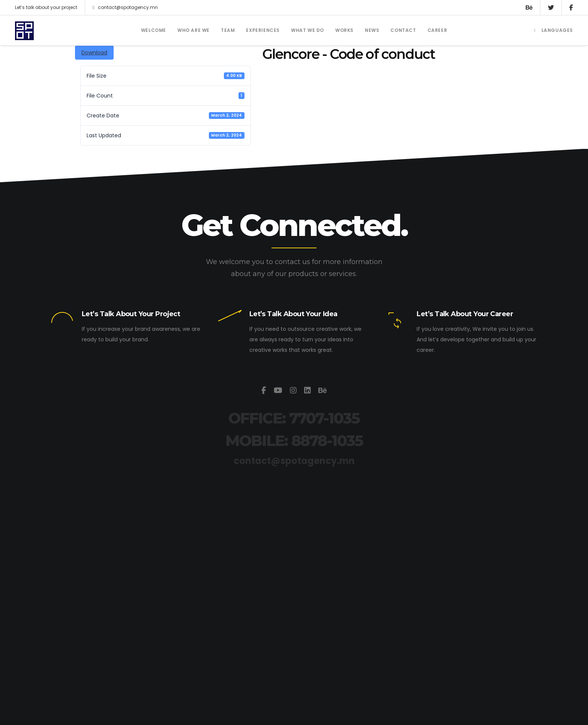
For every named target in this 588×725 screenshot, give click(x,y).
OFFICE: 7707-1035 (294, 418)
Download (94, 53)
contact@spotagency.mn (125, 8)
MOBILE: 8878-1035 (294, 441)
